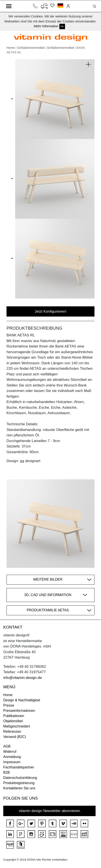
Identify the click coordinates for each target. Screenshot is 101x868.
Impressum (12, 762)
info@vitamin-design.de (23, 678)
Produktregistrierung (19, 783)
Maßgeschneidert (17, 726)
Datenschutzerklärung (20, 778)
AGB (7, 746)
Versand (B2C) (15, 737)
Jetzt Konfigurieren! (50, 311)
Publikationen (14, 716)
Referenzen (12, 732)
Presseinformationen (19, 711)
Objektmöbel (13, 721)
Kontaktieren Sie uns (19, 788)
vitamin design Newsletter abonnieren (49, 811)
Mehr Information (46, 26)
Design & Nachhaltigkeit (22, 700)
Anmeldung (12, 757)
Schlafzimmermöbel (31, 48)
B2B (7, 772)
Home (11, 48)
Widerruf (10, 752)
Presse (9, 705)
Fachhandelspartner (19, 767)
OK (62, 26)
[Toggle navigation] (9, 6)
